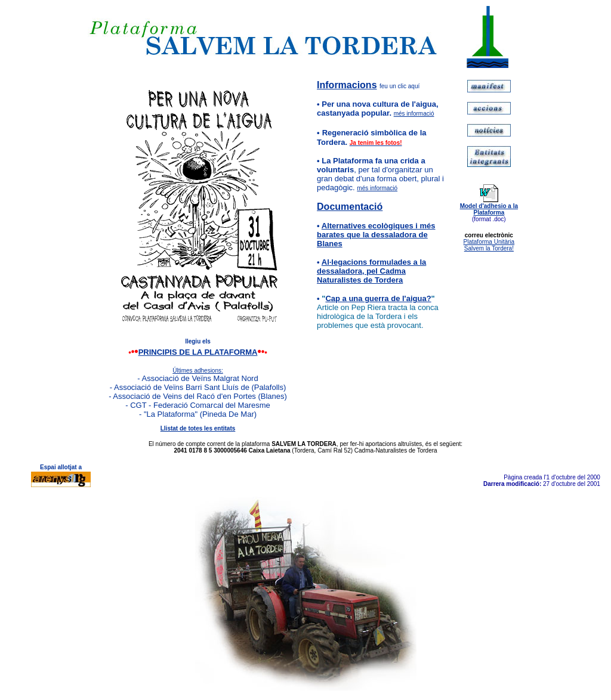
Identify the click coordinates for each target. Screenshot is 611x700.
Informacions (347, 85)
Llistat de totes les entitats (198, 428)
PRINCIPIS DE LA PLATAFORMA (198, 352)
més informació (414, 114)
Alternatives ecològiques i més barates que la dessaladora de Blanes (376, 235)
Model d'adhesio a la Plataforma (489, 209)
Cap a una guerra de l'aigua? (378, 298)
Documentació (350, 207)
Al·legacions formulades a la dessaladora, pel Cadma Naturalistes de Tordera (371, 271)
